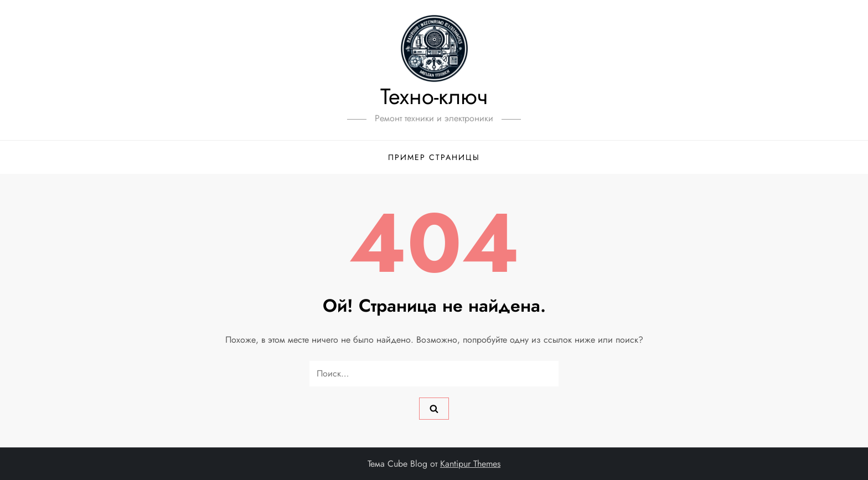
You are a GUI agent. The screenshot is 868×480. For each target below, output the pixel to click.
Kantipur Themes (470, 464)
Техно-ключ (434, 96)
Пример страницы (434, 157)
